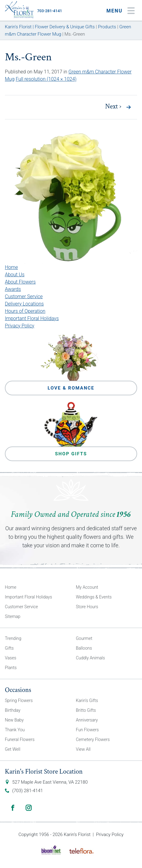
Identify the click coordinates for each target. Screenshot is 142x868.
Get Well (13, 749)
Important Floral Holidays (32, 318)
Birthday (13, 710)
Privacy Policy (20, 326)
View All (83, 749)
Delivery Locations (24, 304)
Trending (13, 638)
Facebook (13, 808)
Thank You (15, 730)
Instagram (29, 808)
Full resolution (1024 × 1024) (46, 79)
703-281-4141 (50, 11)
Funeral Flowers (20, 739)
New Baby (14, 720)
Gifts (9, 648)
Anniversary (87, 720)
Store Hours (87, 607)
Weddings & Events (94, 597)
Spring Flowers (19, 700)
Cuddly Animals (90, 658)
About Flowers (20, 282)
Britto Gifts (86, 710)
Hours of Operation (25, 311)
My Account (87, 587)
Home (11, 267)
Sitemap (13, 616)
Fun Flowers (87, 730)
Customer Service (24, 296)
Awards (13, 289)
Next (113, 107)
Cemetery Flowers (93, 739)
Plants (11, 668)
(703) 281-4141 (28, 791)
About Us (15, 275)
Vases (11, 658)
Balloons (84, 648)
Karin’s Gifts (87, 700)
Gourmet (84, 638)
